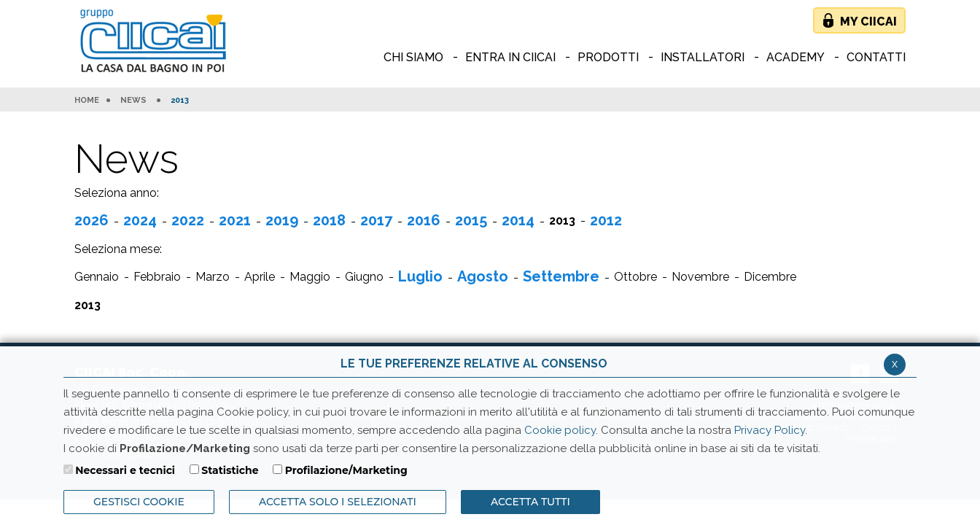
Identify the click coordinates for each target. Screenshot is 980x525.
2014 (518, 220)
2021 (235, 220)
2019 (282, 220)
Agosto (483, 276)
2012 (606, 220)
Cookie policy (560, 430)
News (133, 101)
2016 (424, 220)
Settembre (561, 276)
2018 (329, 220)
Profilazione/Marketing (346, 470)
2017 (376, 220)
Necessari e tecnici (125, 470)
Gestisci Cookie (139, 502)
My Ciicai (868, 22)
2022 (188, 220)
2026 (92, 220)
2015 (471, 220)
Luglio (420, 276)
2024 (140, 220)
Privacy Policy (770, 430)
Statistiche (230, 470)
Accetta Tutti (530, 502)
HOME (87, 101)
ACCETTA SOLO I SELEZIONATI (338, 502)
